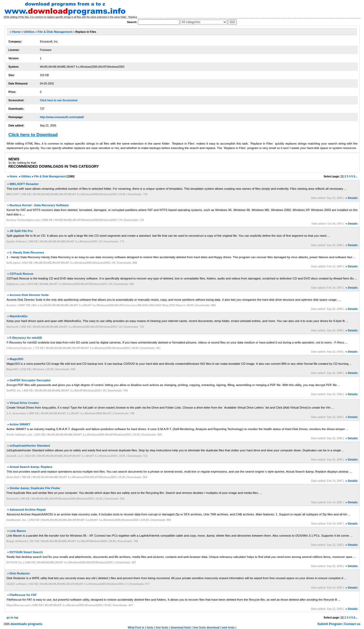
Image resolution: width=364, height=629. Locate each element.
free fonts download (206, 627)
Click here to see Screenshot (59, 100)
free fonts (162, 627)
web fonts (228, 627)
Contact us (352, 624)
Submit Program (330, 624)
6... (356, 176)
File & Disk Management (55, 32)
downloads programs (26, 624)
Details (353, 198)
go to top (12, 617)
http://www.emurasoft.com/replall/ (62, 117)
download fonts (181, 627)
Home (17, 32)
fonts (150, 627)
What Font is (136, 627)
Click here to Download (33, 135)
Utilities (29, 32)
